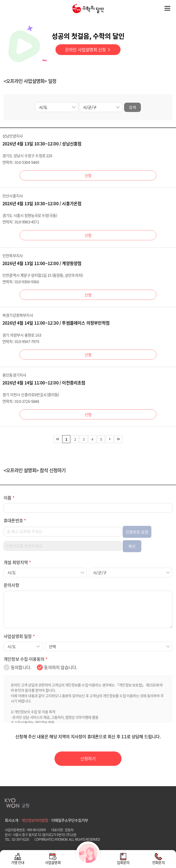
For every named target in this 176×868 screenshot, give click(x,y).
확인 (132, 554)
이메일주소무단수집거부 (70, 820)
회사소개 (11, 820)
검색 (132, 107)
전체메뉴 (167, 8)
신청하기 (88, 759)
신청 (88, 175)
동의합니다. (21, 676)
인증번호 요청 (137, 540)
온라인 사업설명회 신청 (88, 50)
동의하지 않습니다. (60, 676)
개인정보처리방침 (35, 820)
